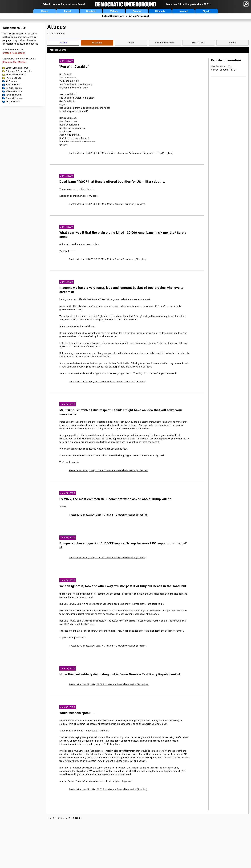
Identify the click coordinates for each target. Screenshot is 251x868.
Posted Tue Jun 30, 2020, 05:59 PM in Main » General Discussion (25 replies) (108, 470)
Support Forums (14, 98)
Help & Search (13, 101)
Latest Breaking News (17, 68)
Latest (68, 11)
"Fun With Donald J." (74, 67)
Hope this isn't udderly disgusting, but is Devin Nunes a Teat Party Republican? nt (120, 674)
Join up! (183, 11)
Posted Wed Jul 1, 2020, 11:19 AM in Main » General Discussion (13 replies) (108, 382)
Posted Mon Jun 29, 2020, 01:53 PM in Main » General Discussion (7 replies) (108, 789)
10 (73, 818)
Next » (79, 818)
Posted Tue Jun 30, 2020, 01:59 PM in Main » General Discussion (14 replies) (108, 515)
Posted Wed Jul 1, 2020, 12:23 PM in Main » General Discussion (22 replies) (108, 259)
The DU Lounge (13, 78)
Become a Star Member (14, 62)
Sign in (206, 11)
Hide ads (160, 11)
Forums (137, 11)
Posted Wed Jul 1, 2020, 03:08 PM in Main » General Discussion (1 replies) (107, 204)
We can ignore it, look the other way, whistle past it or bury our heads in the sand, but (123, 586)
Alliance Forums (14, 91)
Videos (114, 11)
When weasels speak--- (77, 713)
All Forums (11, 81)
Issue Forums (13, 85)
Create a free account (14, 53)
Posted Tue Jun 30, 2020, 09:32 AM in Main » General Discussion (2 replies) (108, 558)
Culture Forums (14, 88)
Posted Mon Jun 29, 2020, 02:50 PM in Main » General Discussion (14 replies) (109, 684)
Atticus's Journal (139, 16)
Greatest (91, 11)
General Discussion (15, 75)
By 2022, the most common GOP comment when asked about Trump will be (115, 499)
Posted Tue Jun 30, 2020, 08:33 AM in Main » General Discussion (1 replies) (108, 646)
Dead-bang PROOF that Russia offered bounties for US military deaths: (112, 182)
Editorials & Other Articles (19, 71)
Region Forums (13, 95)
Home (45, 11)
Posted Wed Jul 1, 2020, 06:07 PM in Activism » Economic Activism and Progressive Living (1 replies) (121, 153)
